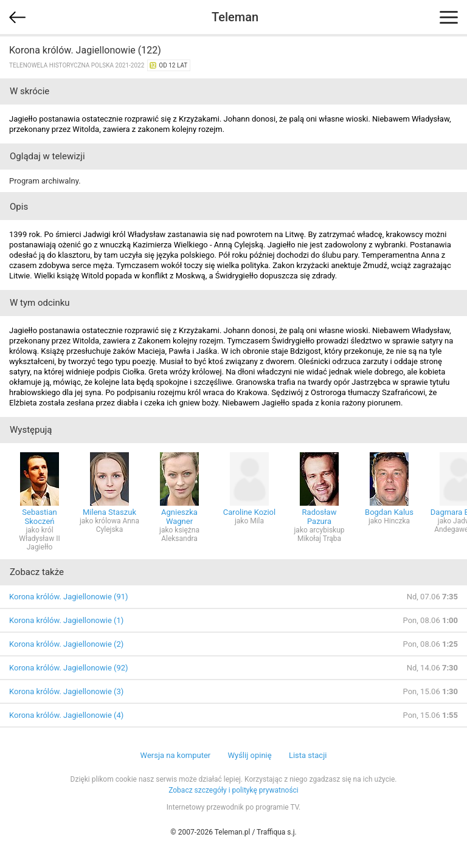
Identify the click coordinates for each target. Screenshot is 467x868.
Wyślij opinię (249, 755)
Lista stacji (308, 755)
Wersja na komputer (176, 755)
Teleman (235, 17)
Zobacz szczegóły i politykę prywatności (233, 790)
